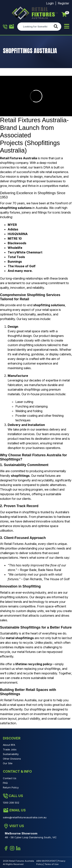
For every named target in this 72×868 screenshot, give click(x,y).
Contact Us (10, 778)
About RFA (9, 745)
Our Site (8, 763)
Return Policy (11, 787)
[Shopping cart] (64, 15)
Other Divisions (12, 759)
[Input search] (35, 26)
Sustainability (11, 754)
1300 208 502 (5, 27)
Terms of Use (52, 864)
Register (63, 3)
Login (50, 3)
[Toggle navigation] (67, 27)
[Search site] (57, 27)
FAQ (5, 783)
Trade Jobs (10, 749)
